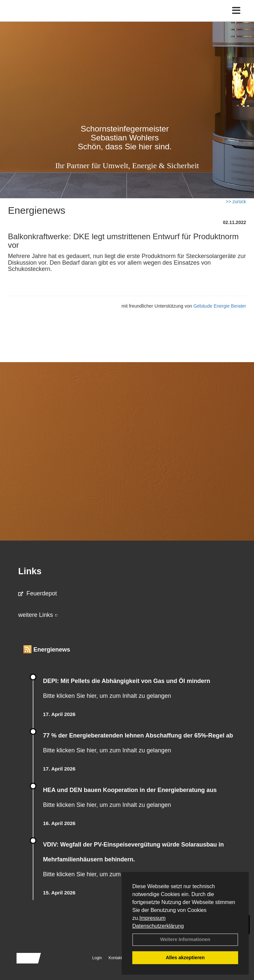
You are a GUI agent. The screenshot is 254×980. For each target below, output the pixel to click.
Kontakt (115, 958)
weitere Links (38, 615)
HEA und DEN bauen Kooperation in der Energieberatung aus (130, 790)
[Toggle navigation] (236, 11)
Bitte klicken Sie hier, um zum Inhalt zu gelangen (107, 696)
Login (97, 958)
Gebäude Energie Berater (220, 306)
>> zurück (236, 202)
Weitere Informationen (185, 939)
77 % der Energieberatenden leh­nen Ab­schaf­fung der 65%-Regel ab (138, 735)
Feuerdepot (38, 593)
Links (30, 571)
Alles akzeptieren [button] (185, 958)
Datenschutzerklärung (158, 926)
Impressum (152, 918)
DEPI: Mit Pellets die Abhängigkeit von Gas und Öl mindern (131, 681)
